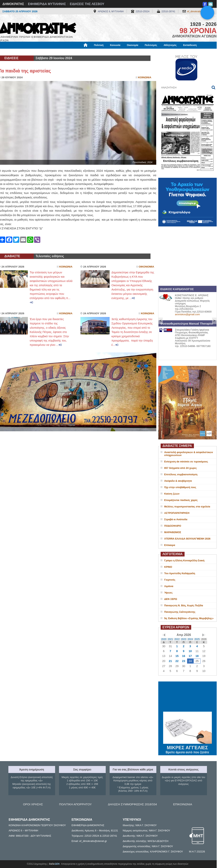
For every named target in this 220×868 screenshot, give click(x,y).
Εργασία (30, 52)
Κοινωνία (115, 45)
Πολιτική (99, 45)
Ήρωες (169, 593)
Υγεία (65, 52)
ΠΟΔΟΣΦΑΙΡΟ (173, 526)
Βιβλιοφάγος (48, 52)
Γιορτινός (170, 580)
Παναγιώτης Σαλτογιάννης (180, 612)
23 (184, 661)
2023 (184, 639)
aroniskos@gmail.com (187, 314)
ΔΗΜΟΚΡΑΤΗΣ (13, 4)
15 (177, 656)
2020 (164, 639)
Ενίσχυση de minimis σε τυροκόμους (186, 462)
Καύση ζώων (172, 494)
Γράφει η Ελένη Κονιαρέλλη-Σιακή (184, 560)
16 (184, 656)
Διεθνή (94, 52)
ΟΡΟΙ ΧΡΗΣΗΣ (33, 804)
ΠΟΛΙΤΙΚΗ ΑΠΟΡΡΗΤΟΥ (75, 804)
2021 (170, 639)
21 (170, 661)
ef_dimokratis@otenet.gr (200, 11)
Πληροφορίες (112, 52)
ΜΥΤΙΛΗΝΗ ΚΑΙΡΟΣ (187, 697)
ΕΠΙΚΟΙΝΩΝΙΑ (183, 804)
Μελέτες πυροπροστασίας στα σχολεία (187, 507)
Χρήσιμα (79, 52)
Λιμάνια (169, 586)
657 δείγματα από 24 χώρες (181, 468)
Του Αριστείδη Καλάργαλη (180, 573)
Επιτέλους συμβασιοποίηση (181, 474)
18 (197, 656)
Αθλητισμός (170, 45)
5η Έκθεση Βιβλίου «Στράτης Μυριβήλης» (189, 618)
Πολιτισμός (151, 45)
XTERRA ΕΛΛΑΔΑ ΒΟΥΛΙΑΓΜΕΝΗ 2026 (187, 539)
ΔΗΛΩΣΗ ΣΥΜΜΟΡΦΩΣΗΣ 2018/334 (132, 804)
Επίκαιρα (170, 545)
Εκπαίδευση (190, 45)
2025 (197, 639)
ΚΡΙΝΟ (168, 567)
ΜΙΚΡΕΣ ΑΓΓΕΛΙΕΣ (187, 747)
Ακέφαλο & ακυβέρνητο (178, 481)
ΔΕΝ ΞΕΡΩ (171, 599)
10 (190, 651)
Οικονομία (133, 45)
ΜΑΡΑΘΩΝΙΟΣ (173, 532)
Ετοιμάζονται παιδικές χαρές (181, 500)
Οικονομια (147, 267)
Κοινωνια (145, 77)
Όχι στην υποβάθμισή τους (180, 487)
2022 (177, 639)
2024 (190, 639)
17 (190, 656)
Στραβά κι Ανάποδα (176, 519)
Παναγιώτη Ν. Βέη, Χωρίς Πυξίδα (184, 605)
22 (177, 661)
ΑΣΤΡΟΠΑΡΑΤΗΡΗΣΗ (177, 513)
